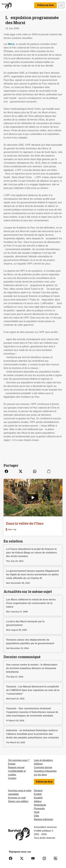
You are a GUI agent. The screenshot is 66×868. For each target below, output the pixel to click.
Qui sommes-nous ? (19, 760)
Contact (12, 778)
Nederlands (40, 805)
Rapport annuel (16, 767)
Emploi (12, 764)
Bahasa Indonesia (44, 819)
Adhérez (38, 764)
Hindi (37, 812)
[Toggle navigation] (61, 5)
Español (38, 798)
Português (39, 809)
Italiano (38, 801)
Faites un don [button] (46, 5)
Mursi (11, 44)
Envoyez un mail (17, 798)
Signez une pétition (18, 801)
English (38, 794)
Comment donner (43, 767)
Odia (37, 816)
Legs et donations (43, 760)
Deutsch (38, 791)
